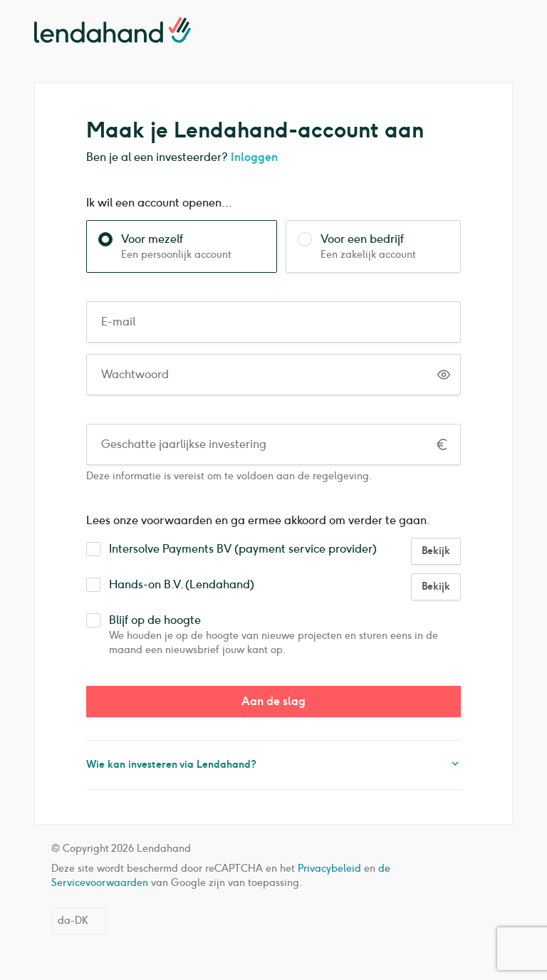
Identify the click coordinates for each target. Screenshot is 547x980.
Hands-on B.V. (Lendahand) (182, 585)
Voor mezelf (193, 239)
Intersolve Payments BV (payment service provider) (243, 549)
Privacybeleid (329, 869)
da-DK (73, 921)
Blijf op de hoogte (285, 620)
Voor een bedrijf (385, 239)
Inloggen (254, 157)
